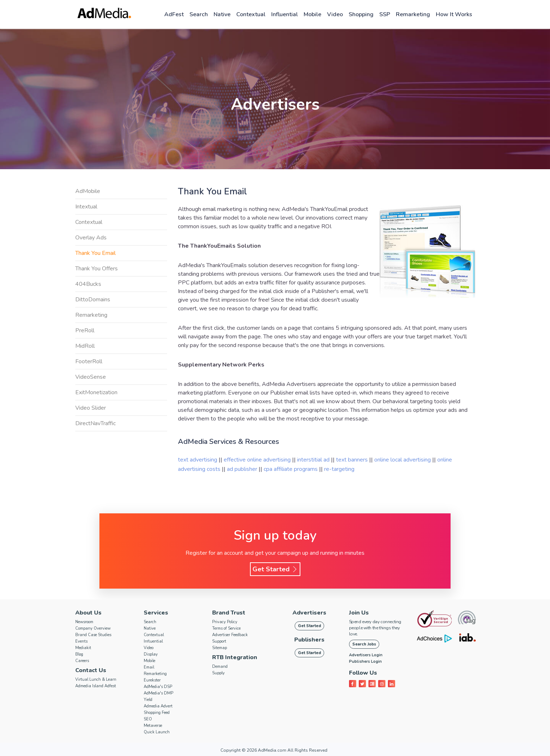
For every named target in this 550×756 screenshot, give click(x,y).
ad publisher (243, 469)
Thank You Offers (97, 269)
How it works (454, 14)
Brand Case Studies (93, 635)
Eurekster (152, 680)
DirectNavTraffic (95, 423)
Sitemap (220, 648)
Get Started (275, 569)
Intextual (86, 207)
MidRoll (85, 346)
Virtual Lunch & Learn (96, 679)
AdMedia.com (272, 750)
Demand (220, 667)
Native (222, 14)
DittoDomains (93, 300)
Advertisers (309, 613)
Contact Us (91, 670)
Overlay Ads (91, 238)
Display (151, 654)
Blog (79, 654)
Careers (82, 661)
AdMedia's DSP (158, 687)
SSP (385, 14)
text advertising (198, 460)
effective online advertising (257, 460)
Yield (148, 700)
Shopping (361, 14)
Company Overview (93, 628)
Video (335, 14)
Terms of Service (226, 628)
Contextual (251, 14)
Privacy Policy (225, 622)
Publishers (309, 640)
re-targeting (339, 469)
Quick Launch (157, 732)
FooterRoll (89, 361)
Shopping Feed (157, 713)
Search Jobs (364, 644)
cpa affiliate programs (291, 469)
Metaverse (153, 726)
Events (81, 641)
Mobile (312, 14)
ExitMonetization (96, 392)
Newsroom (84, 622)
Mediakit (83, 648)
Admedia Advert (158, 706)
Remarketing (413, 14)
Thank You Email (95, 253)
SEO (148, 719)
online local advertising (403, 460)
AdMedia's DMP (158, 693)
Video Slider (91, 408)
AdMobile (88, 191)
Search (199, 14)
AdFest (174, 14)
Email (149, 667)
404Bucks (88, 284)
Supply (218, 673)
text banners (352, 460)
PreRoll (85, 330)
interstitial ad (313, 460)
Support (219, 641)
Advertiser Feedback (230, 635)
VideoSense (91, 377)
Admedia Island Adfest (96, 686)
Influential (285, 14)
